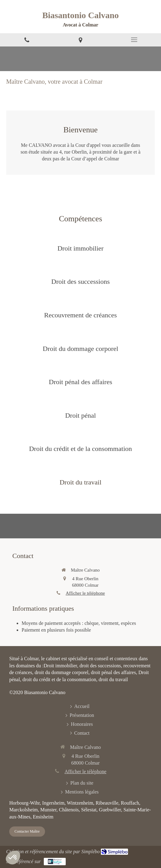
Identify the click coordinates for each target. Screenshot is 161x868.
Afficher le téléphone (85, 593)
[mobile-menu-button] (134, 40)
